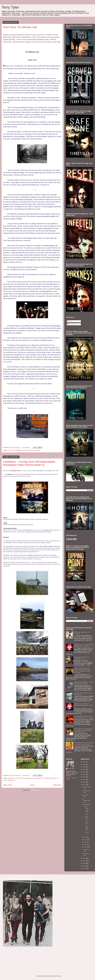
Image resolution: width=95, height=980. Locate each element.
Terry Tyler (10, 7)
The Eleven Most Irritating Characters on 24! (81, 658)
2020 (84, 777)
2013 (84, 866)
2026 (84, 762)
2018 (84, 782)
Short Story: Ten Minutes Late (20, 27)
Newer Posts (8, 785)
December (87, 787)
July (86, 837)
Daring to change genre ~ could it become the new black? (84, 683)
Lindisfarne (11, 778)
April (86, 845)
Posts (70, 321)
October (87, 795)
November (87, 791)
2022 (84, 772)
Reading (19, 450)
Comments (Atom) (36, 790)
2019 (84, 779)
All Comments (72, 324)
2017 (84, 784)
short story (33, 450)
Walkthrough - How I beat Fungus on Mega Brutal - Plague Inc (84, 645)
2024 (84, 767)
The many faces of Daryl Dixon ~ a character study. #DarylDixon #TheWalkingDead (83, 730)
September (87, 800)
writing (38, 450)
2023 (84, 769)
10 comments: (26, 775)
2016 (84, 858)
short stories (25, 450)
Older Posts (57, 785)
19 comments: (26, 448)
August (87, 804)
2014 (84, 863)
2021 (84, 774)
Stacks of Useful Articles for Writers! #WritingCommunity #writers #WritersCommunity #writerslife (82, 670)
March (86, 847)
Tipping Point (15, 471)
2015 (84, 861)
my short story (12, 450)
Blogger (59, 976)
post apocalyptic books (38, 778)
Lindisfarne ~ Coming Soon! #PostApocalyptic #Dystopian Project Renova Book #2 (29, 463)
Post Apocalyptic (26, 778)
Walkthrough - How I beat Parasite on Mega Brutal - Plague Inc (84, 705)
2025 (84, 764)
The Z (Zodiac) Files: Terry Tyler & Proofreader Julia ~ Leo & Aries (84, 717)
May (86, 842)
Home (33, 785)
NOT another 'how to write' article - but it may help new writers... (84, 744)
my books (17, 778)
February (87, 850)
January (87, 854)
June (86, 840)
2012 (84, 868)
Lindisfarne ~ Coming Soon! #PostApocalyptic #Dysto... (86, 825)
